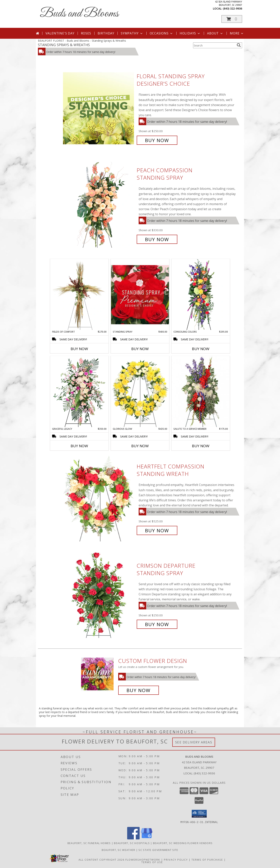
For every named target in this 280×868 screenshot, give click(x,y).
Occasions (161, 33)
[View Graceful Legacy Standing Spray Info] (79, 392)
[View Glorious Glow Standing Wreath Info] (140, 392)
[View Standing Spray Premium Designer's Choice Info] (140, 295)
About (215, 33)
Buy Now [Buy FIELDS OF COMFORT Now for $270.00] (79, 349)
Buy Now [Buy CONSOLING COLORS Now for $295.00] (201, 349)
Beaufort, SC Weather (118, 850)
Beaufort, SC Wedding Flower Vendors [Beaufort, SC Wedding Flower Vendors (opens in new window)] (183, 843)
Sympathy (132, 33)
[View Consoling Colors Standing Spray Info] (201, 294)
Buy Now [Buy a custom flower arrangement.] (139, 690)
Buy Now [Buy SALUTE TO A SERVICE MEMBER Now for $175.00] (201, 446)
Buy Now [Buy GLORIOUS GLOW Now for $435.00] (140, 446)
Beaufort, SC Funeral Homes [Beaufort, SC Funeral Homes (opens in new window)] (89, 843)
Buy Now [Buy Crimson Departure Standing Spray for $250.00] (157, 624)
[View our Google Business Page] (147, 838)
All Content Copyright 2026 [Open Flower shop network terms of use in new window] (101, 859)
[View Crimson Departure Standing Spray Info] (99, 595)
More (237, 33)
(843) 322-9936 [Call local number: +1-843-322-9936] (232, 8)
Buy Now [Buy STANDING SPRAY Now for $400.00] (140, 349)
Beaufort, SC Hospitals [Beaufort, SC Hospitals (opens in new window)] (132, 843)
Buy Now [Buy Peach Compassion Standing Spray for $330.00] (157, 239)
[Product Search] (214, 45)
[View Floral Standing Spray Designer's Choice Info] (99, 108)
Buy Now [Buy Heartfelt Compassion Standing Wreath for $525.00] (157, 530)
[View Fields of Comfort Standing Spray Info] (79, 294)
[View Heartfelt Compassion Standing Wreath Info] (99, 499)
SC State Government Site (158, 850)
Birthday (106, 33)
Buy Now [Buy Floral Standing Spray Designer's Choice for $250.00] (157, 140)
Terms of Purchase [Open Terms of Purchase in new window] (207, 859)
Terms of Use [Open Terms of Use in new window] (152, 862)
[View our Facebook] (133, 838)
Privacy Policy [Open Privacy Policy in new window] (176, 859)
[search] (239, 45)
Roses (86, 33)
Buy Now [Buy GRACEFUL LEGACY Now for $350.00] (79, 446)
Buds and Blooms (79, 14)
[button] (232, 19)
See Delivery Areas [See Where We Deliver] (194, 742)
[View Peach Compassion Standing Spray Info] (99, 205)
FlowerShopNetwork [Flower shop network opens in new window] (143, 859)
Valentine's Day (60, 33)
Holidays (190, 33)
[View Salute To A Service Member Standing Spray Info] (201, 392)
